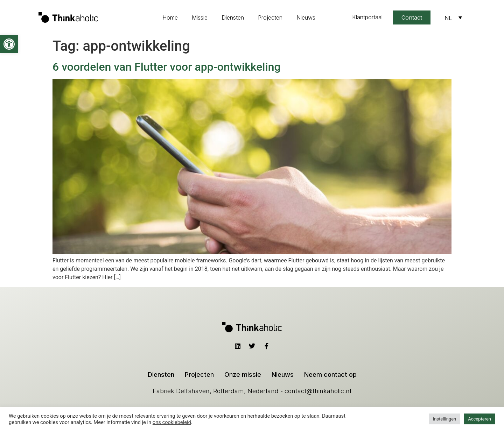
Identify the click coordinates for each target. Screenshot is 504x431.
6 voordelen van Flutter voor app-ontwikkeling (167, 67)
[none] (453, 17)
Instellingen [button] (445, 419)
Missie (200, 17)
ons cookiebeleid (172, 422)
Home (170, 17)
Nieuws (306, 17)
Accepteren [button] (479, 419)
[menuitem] (453, 17)
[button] (9, 44)
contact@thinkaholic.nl (318, 391)
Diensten (233, 17)
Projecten (270, 17)
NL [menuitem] (448, 18)
